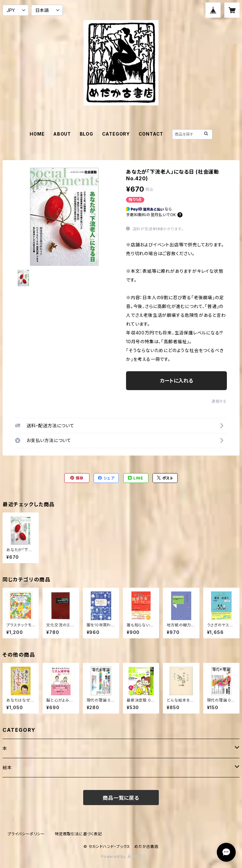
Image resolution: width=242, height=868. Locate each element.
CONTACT (151, 134)
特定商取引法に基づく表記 (78, 834)
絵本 (7, 767)
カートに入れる (177, 381)
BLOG (86, 134)
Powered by (121, 857)
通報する (219, 401)
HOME (37, 134)
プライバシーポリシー (26, 834)
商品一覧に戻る (121, 798)
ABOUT (62, 134)
